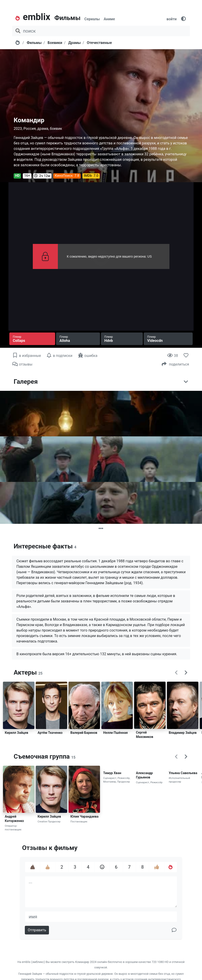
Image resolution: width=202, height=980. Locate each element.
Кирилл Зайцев (17, 733)
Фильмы (68, 18)
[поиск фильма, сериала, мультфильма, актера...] (101, 31)
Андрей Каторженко (14, 819)
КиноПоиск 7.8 (67, 176)
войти (171, 19)
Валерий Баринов (84, 733)
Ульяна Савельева (183, 773)
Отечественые (99, 43)
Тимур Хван (112, 773)
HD (17, 176)
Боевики (55, 43)
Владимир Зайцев (183, 733)
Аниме (109, 19)
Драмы (75, 43)
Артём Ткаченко (50, 733)
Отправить (37, 930)
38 (173, 356)
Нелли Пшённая (115, 733)
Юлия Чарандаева (84, 817)
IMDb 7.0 (91, 176)
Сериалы (92, 19)
